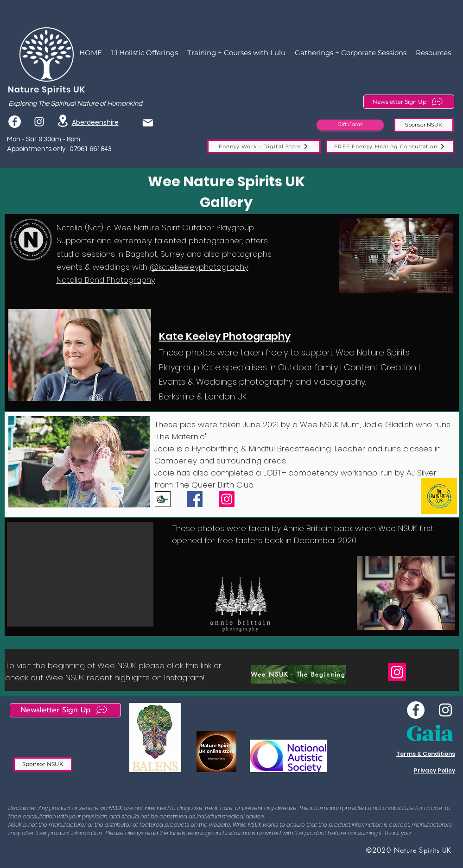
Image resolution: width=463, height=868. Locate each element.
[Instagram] (227, 499)
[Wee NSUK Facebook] (416, 710)
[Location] (63, 121)
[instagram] (39, 122)
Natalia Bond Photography (106, 280)
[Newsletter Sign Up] (409, 102)
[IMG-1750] (163, 499)
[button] (396, 256)
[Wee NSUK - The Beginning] (298, 674)
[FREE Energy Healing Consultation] (390, 146)
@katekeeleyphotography (199, 267)
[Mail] (148, 123)
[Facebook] (15, 122)
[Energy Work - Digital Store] (264, 146)
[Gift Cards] (350, 125)
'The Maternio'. (181, 437)
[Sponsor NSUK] (424, 125)
